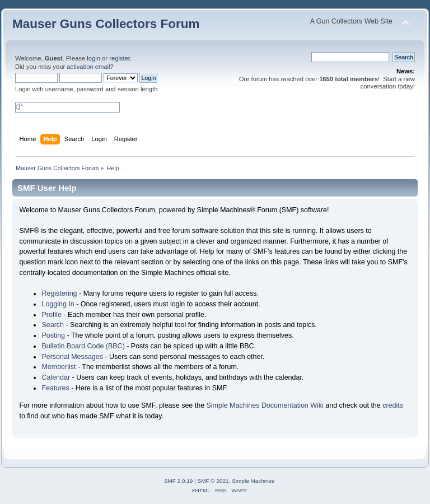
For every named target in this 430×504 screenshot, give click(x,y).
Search (53, 325)
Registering (59, 293)
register (120, 58)
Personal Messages (72, 357)
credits (393, 405)
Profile (51, 315)
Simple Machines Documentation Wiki (265, 405)
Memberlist (59, 367)
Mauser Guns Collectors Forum (106, 24)
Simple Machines (253, 481)
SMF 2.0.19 (179, 481)
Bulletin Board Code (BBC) (83, 346)
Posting (53, 335)
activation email (88, 67)
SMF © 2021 (213, 481)
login (94, 58)
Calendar (56, 377)
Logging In (58, 304)
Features (55, 388)
